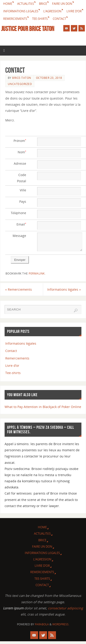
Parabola (42, 627)
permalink (37, 276)
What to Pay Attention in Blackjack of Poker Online (43, 409)
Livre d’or (74, 11)
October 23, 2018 (49, 78)
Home (8, 4)
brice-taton (22, 78)
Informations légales (21, 11)
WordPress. (61, 627)
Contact (59, 19)
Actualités (26, 4)
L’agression (52, 11)
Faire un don (62, 4)
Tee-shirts (40, 19)
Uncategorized (20, 84)
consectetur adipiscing (65, 611)
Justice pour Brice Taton (28, 29)
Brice (43, 4)
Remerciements (15, 19)
